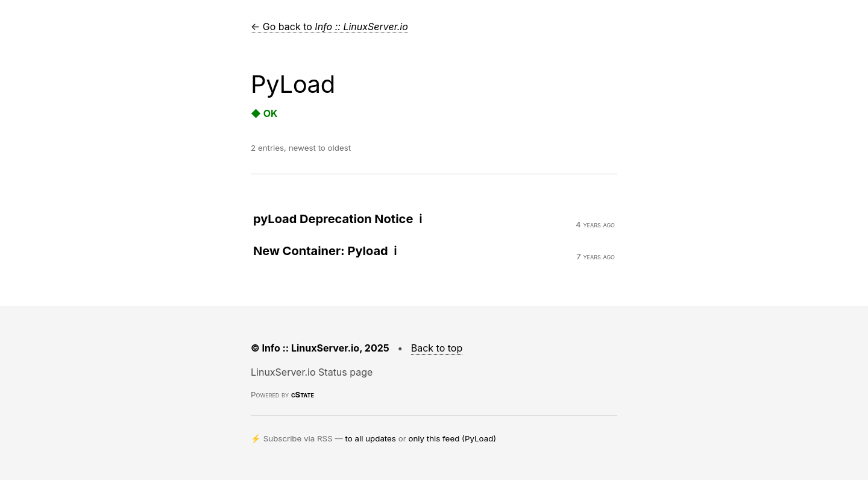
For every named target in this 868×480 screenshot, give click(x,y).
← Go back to (329, 27)
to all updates (371, 438)
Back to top (437, 348)
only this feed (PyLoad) (452, 438)
